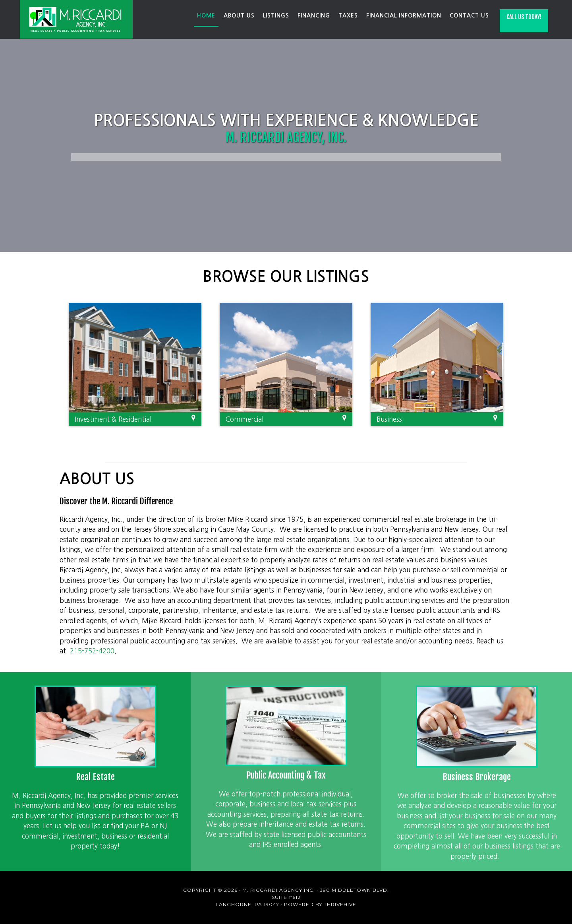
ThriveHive (340, 904)
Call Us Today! (524, 17)
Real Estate (95, 777)
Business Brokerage (477, 777)
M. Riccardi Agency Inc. (77, 19)
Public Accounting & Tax (286, 775)
